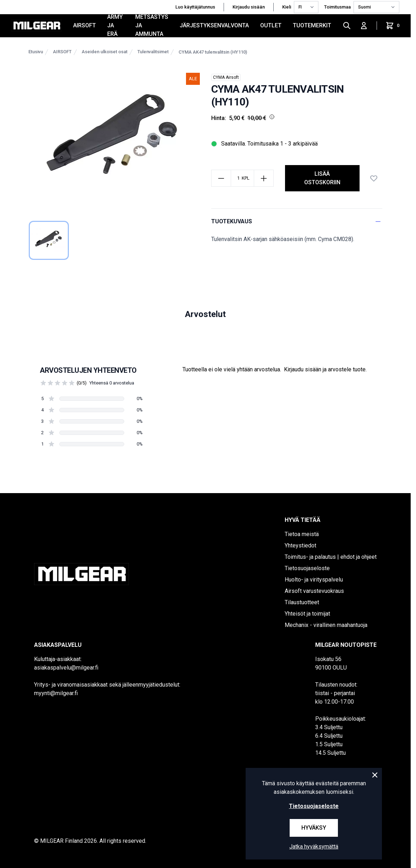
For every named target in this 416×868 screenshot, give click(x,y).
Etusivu (36, 52)
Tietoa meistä (302, 534)
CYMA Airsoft (226, 77)
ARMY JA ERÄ (115, 26)
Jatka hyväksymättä (314, 847)
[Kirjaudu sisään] (364, 26)
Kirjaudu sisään (249, 7)
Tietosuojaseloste (307, 568)
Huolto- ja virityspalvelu (314, 580)
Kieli (287, 7)
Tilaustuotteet (302, 602)
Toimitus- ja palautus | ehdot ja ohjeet (331, 557)
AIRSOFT (84, 25)
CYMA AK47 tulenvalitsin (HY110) (213, 52)
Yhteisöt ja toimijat (307, 614)
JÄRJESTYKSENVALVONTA (214, 25)
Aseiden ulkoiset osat (105, 52)
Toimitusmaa (337, 7)
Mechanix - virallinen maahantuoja (326, 625)
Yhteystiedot (300, 545)
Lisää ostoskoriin (322, 178)
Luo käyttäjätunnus (195, 7)
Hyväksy (314, 828)
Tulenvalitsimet (153, 52)
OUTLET (271, 25)
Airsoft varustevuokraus (314, 591)
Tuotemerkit (312, 25)
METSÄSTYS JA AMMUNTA (152, 26)
